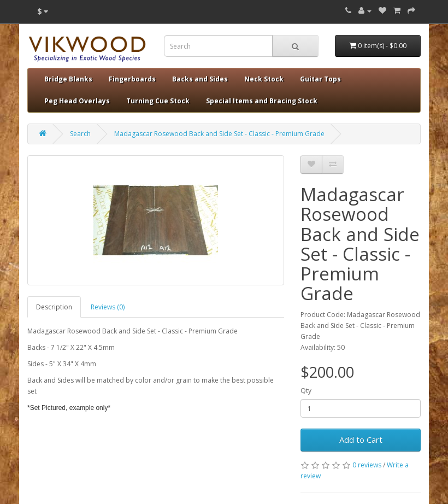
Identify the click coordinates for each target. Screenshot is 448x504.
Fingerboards (132, 79)
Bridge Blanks (68, 79)
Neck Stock (264, 79)
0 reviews (367, 465)
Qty (306, 391)
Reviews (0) (108, 307)
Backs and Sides (200, 79)
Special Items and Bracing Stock (262, 101)
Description (54, 307)
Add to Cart (361, 439)
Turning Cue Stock (158, 101)
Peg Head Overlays (77, 101)
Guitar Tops (320, 79)
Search (80, 134)
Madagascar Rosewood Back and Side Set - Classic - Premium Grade (219, 134)
